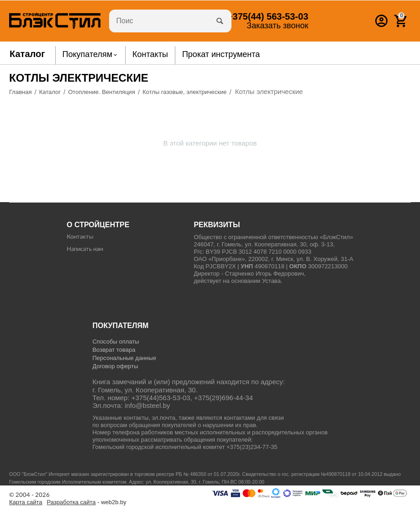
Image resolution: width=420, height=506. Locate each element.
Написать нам (85, 249)
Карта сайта (26, 502)
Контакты (80, 237)
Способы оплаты (115, 342)
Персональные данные (124, 358)
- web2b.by (87, 502)
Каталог (27, 54)
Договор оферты (115, 366)
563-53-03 (268, 16)
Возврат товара (114, 350)
